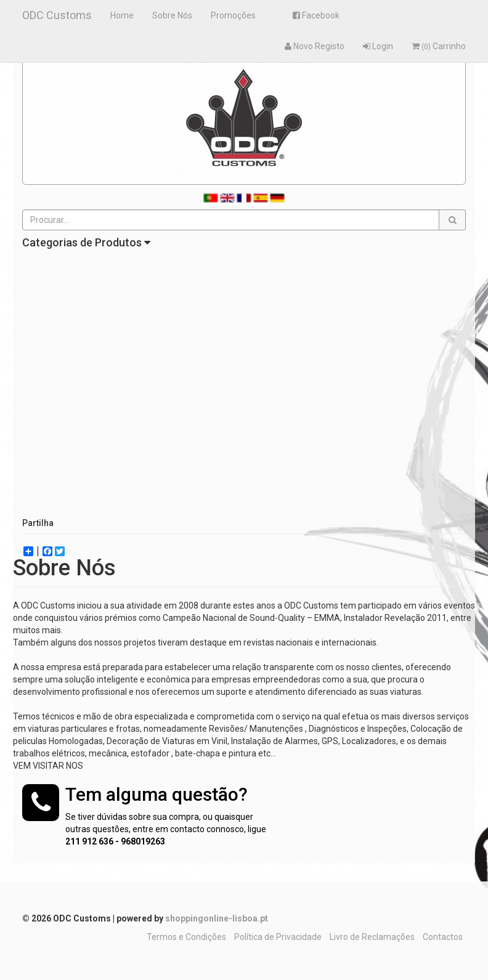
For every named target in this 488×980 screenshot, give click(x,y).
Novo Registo (315, 46)
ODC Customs (57, 15)
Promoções (233, 15)
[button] (453, 220)
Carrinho (439, 46)
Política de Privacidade (278, 937)
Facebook (316, 15)
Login (378, 46)
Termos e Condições (186, 937)
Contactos (443, 937)
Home (122, 15)
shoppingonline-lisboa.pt (217, 918)
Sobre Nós (172, 15)
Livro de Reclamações (372, 937)
